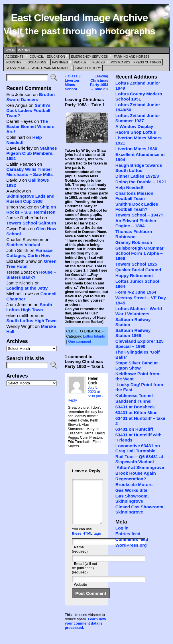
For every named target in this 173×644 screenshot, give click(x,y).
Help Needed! (129, 187)
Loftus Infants (94, 336)
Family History (88, 68)
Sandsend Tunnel (134, 401)
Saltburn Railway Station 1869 (133, 333)
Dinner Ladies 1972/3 (137, 176)
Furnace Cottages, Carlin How (29, 253)
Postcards (120, 62)
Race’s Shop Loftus (136, 132)
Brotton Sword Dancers (30, 97)
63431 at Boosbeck (135, 407)
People (80, 62)
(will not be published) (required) (84, 576)
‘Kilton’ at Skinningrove (140, 467)
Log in (122, 528)
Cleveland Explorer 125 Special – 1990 (140, 344)
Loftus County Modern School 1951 (139, 96)
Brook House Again (136, 473)
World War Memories (50, 68)
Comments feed (132, 539)
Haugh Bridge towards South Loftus (139, 168)
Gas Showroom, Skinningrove (132, 498)
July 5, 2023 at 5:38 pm (94, 392)
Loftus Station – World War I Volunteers (139, 311)
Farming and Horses (132, 57)
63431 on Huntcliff (134, 429)
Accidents (15, 57)
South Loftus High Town (29, 307)
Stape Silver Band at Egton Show (137, 365)
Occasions (37, 62)
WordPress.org (131, 545)
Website (80, 593)
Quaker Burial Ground (138, 270)
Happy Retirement (134, 275)
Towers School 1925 (136, 264)
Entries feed (128, 534)
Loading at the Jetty (27, 288)
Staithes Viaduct (23, 245)
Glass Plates (17, 68)
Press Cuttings (147, 62)
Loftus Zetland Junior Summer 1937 (138, 118)
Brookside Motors (134, 484)
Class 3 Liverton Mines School (73, 83)
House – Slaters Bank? (31, 275)
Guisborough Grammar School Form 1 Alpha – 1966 (140, 253)
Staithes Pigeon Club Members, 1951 (32, 153)
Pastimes (60, 62)
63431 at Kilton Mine (137, 413)
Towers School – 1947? (140, 215)
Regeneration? (131, 479)
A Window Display (134, 126)
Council (37, 57)
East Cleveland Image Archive (79, 18)
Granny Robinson (134, 242)
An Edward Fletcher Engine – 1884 (136, 223)
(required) (80, 558)
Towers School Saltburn (31, 223)
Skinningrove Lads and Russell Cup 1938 (30, 199)
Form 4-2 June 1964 (136, 292)
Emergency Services (89, 57)
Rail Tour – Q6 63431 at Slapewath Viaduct (139, 459)
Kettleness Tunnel (134, 395)
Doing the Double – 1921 (141, 182)
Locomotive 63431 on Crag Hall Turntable (138, 448)
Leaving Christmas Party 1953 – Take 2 (99, 83)
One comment (80, 341)
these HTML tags (86, 542)
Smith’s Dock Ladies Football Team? (28, 110)
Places (98, 62)
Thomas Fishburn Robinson (134, 234)
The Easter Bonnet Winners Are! (30, 126)
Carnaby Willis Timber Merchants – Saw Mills (29, 172)
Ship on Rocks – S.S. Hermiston (31, 209)
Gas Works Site (131, 490)
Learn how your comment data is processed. (85, 632)
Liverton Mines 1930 (136, 149)
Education (56, 57)
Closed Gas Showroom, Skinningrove (140, 509)
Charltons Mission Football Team (134, 196)
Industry (13, 62)
